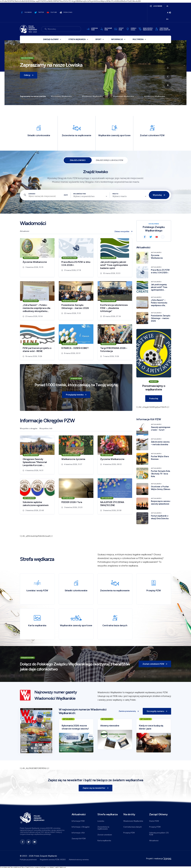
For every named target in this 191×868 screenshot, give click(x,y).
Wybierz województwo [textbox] (84, 196)
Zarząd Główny (51, 39)
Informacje (117, 39)
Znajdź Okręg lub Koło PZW (109, 160)
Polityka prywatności (28, 860)
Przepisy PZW (129, 833)
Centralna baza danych (133, 827)
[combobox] (90, 196)
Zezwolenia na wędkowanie (103, 828)
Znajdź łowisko (78, 160)
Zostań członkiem (105, 835)
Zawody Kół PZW (79, 839)
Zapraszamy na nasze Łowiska (33, 96)
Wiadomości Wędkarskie (61, 96)
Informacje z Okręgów (81, 827)
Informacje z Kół (78, 833)
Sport (98, 39)
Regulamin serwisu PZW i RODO (53, 860)
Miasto (115, 194)
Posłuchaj (154, 399)
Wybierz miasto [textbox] (120, 196)
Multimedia (138, 39)
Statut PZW (154, 821)
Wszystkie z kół (46, 428)
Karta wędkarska (104, 841)
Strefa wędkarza (77, 39)
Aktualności (25, 231)
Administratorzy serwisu (79, 860)
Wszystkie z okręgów (29, 428)
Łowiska (101, 821)
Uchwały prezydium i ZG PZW (159, 834)
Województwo (80, 194)
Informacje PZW (78, 821)
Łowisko (32, 194)
